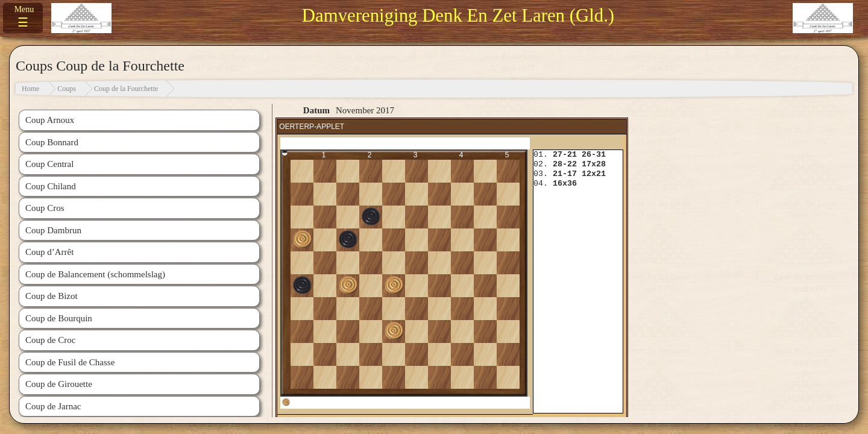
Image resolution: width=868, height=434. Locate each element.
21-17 (565, 174)
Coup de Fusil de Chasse (70, 362)
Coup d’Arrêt (49, 252)
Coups (67, 89)
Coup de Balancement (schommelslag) (95, 274)
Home (30, 89)
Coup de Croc (50, 340)
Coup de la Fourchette (126, 89)
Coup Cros (45, 208)
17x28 (594, 164)
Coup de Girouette (59, 384)
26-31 (594, 155)
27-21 (565, 155)
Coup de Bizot (52, 296)
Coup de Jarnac (53, 406)
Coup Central (49, 164)
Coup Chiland (51, 186)
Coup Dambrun (53, 230)
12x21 (594, 174)
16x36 (565, 184)
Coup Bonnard (52, 142)
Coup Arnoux (50, 120)
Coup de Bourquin (59, 318)
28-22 (565, 164)
